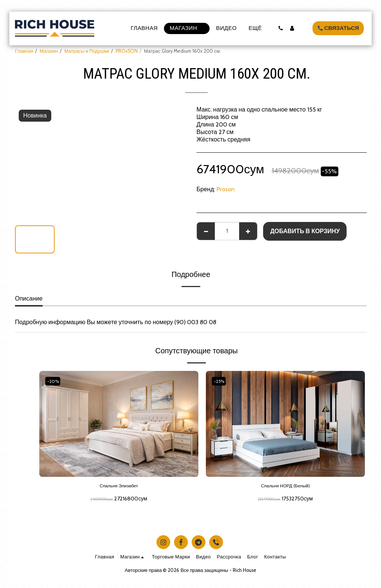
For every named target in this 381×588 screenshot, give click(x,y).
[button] (281, 28)
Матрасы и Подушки (87, 51)
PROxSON (127, 51)
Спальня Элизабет (119, 487)
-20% (54, 381)
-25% (221, 381)
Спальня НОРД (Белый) (285, 487)
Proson (225, 189)
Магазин (49, 51)
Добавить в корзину (305, 231)
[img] (119, 424)
